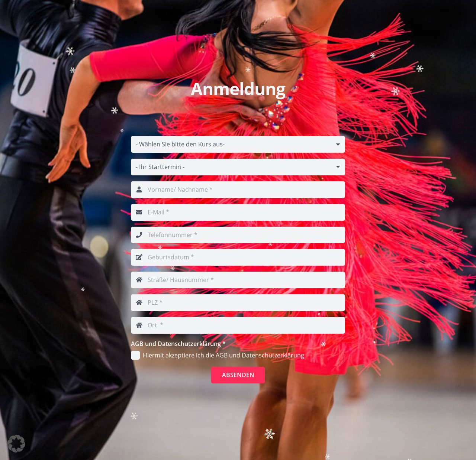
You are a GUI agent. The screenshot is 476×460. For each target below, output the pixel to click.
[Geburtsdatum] (238, 257)
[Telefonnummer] (238, 235)
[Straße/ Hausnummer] (238, 280)
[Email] (238, 144)
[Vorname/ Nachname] (238, 190)
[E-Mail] (238, 212)
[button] (16, 444)
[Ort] (238, 325)
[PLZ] (238, 303)
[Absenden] (238, 375)
